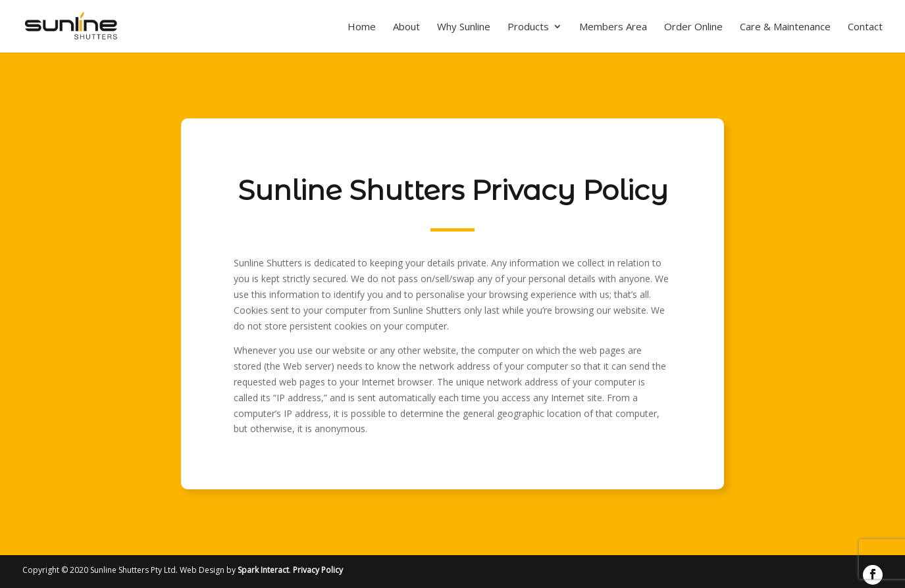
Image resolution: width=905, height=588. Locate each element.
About (406, 27)
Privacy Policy (318, 570)
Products (528, 27)
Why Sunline (464, 27)
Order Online (693, 27)
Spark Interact (263, 570)
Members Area (613, 27)
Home (362, 27)
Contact (865, 27)
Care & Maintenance (785, 27)
